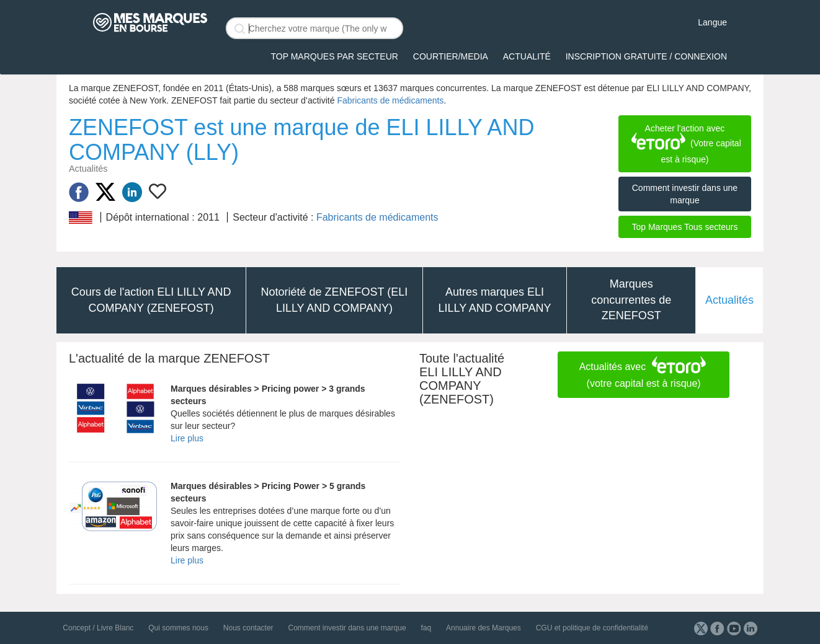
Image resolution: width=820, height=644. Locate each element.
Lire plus (187, 438)
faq (426, 628)
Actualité (527, 56)
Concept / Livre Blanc (98, 628)
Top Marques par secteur (335, 56)
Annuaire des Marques (484, 628)
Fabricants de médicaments (390, 100)
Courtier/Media (451, 56)
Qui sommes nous (178, 628)
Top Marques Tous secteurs (684, 227)
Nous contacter (248, 628)
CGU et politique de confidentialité (592, 628)
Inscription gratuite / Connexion (646, 56)
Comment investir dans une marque (685, 194)
